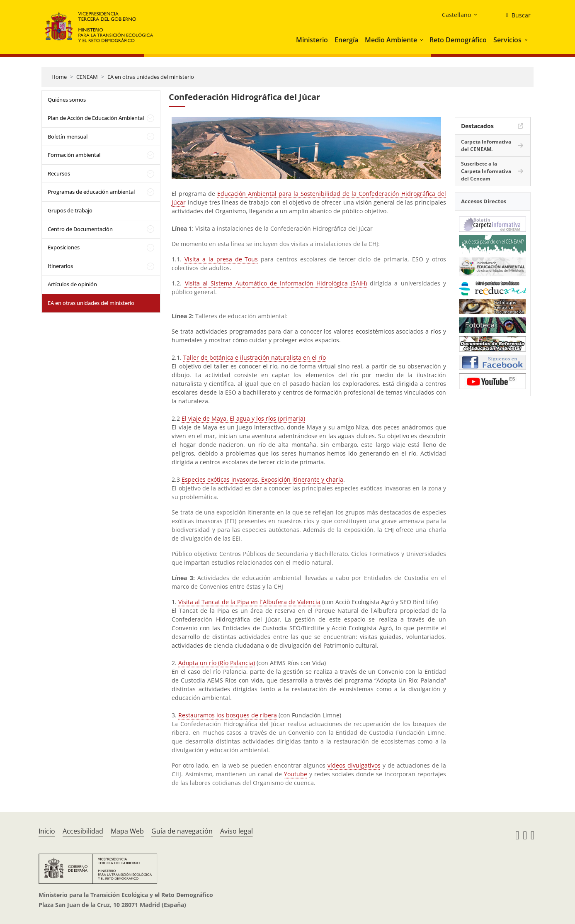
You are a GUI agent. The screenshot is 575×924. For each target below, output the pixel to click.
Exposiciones (64, 247)
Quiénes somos (67, 100)
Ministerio (312, 40)
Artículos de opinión (72, 284)
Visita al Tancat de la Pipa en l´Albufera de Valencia (249, 602)
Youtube (296, 774)
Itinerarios (60, 266)
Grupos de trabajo (70, 210)
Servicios (507, 40)
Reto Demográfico (458, 40)
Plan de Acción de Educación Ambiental (96, 118)
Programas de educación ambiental (91, 192)
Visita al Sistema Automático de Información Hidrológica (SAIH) (276, 283)
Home (59, 77)
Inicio (47, 831)
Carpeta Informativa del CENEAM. (486, 145)
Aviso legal (237, 831)
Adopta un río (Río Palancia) (217, 663)
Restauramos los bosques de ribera (228, 715)
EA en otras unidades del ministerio (151, 77)
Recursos (59, 173)
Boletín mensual (68, 137)
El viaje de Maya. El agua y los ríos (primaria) (243, 418)
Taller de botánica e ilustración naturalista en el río (255, 357)
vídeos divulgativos (354, 765)
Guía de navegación (182, 831)
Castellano (456, 15)
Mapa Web (127, 831)
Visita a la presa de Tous (221, 259)
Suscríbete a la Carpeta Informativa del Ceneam (486, 171)
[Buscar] (515, 15)
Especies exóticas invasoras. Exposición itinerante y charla (262, 479)
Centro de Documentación (80, 229)
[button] (422, 40)
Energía (346, 40)
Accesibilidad (83, 831)
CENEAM (87, 77)
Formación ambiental (74, 155)
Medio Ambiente (391, 40)
